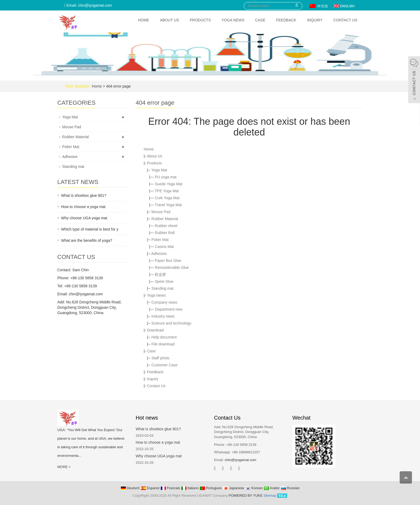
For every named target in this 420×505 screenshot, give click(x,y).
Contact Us (345, 20)
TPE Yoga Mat (167, 191)
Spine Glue (164, 281)
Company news (164, 302)
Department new (169, 309)
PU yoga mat (166, 177)
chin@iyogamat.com (241, 460)
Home (144, 20)
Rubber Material (165, 219)
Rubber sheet (166, 226)
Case (260, 20)
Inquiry (315, 20)
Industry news (163, 316)
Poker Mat (160, 240)
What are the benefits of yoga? (87, 240)
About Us (169, 20)
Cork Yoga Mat (167, 198)
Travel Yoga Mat (168, 205)
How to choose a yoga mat (83, 207)
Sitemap (270, 495)
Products (200, 20)
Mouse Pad (161, 212)
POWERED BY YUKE (246, 495)
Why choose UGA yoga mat (84, 218)
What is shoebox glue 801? (84, 195)
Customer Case (164, 365)
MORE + (64, 467)
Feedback (286, 20)
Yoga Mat (159, 170)
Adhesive (159, 254)
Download (155, 330)
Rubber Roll (165, 233)
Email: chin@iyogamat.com (88, 5)
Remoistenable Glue (172, 267)
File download (163, 344)
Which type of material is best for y (90, 229)
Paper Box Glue (168, 261)
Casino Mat (164, 247)
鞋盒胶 (160, 274)
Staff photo (160, 358)
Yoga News (233, 20)
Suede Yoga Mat (169, 184)
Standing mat (162, 288)
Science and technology (171, 323)
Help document (164, 337)
